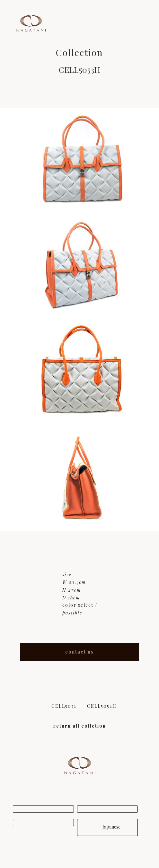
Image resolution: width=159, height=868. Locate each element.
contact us (79, 652)
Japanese (107, 827)
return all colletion (80, 726)
